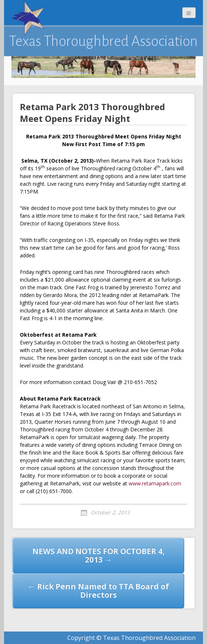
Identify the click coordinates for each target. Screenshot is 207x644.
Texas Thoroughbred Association (103, 41)
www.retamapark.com (155, 483)
